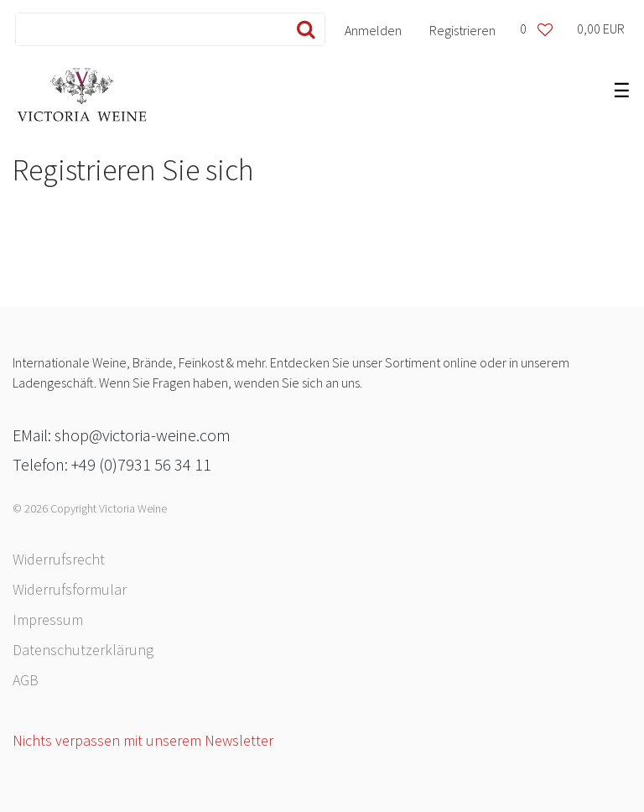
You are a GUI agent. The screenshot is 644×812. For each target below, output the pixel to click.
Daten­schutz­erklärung (83, 650)
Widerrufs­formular (70, 589)
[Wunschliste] (536, 29)
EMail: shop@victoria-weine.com (122, 435)
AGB (26, 680)
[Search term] (148, 29)
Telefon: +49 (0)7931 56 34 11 (112, 464)
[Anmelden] (374, 29)
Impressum (48, 619)
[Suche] (302, 29)
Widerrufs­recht (59, 559)
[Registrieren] (463, 29)
